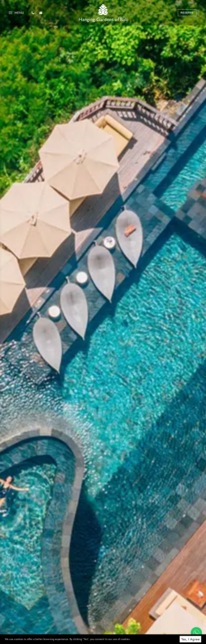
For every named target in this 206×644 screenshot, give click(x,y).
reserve (187, 13)
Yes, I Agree (190, 639)
